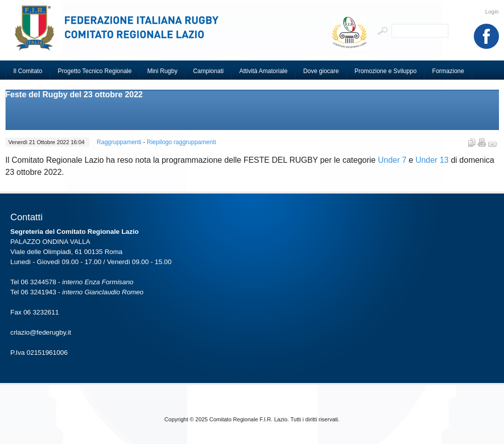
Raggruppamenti (120, 142)
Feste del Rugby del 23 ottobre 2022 (74, 94)
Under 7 (392, 160)
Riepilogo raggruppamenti (181, 142)
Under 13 (432, 160)
